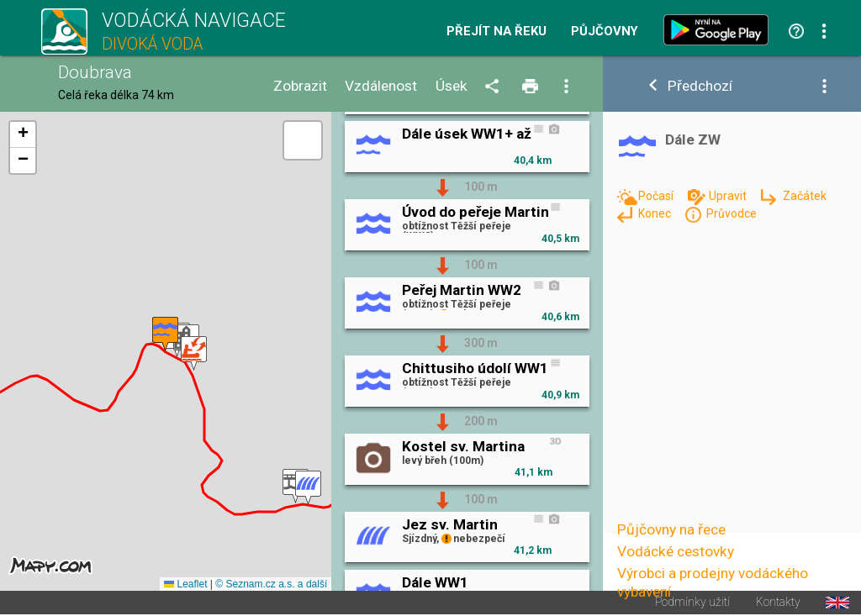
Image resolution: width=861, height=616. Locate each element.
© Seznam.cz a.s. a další (271, 584)
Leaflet (185, 584)
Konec (656, 213)
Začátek (805, 196)
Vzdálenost (381, 86)
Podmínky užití (692, 603)
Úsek (452, 86)
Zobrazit (300, 86)
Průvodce (732, 213)
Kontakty (778, 603)
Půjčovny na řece (671, 529)
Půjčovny (605, 32)
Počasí (657, 196)
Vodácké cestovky (676, 551)
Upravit (729, 196)
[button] (308, 488)
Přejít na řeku (497, 32)
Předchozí (700, 86)
